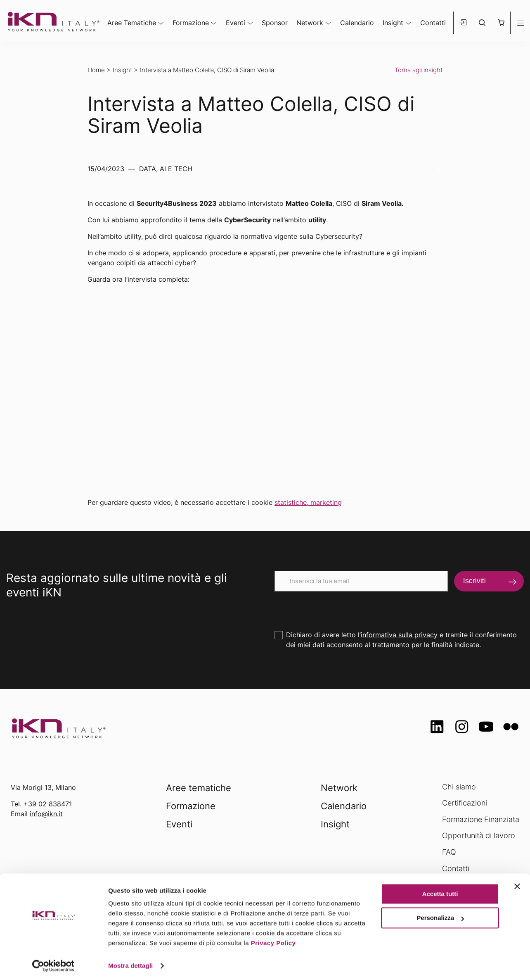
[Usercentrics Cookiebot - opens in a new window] (53, 964)
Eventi (235, 23)
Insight (393, 23)
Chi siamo (459, 787)
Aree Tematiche (132, 23)
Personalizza (440, 916)
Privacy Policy (273, 941)
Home (96, 70)
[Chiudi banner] (517, 884)
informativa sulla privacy (399, 635)
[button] (501, 23)
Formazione (191, 23)
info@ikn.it (46, 814)
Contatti (433, 23)
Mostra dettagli (130, 964)
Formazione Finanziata (481, 819)
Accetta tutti (440, 892)
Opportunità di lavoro (479, 835)
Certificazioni (465, 803)
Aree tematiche (199, 788)
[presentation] (337, 608)
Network (310, 23)
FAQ (449, 852)
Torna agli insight (419, 70)
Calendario (357, 23)
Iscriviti (474, 581)
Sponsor (275, 23)
